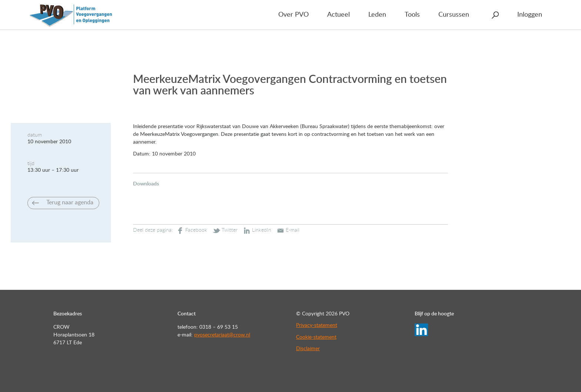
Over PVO (293, 15)
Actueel (338, 15)
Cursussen (454, 15)
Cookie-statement (316, 337)
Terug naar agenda (70, 202)
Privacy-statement (317, 325)
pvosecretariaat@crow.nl (222, 335)
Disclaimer (308, 349)
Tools (412, 15)
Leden (377, 15)
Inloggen (530, 15)
